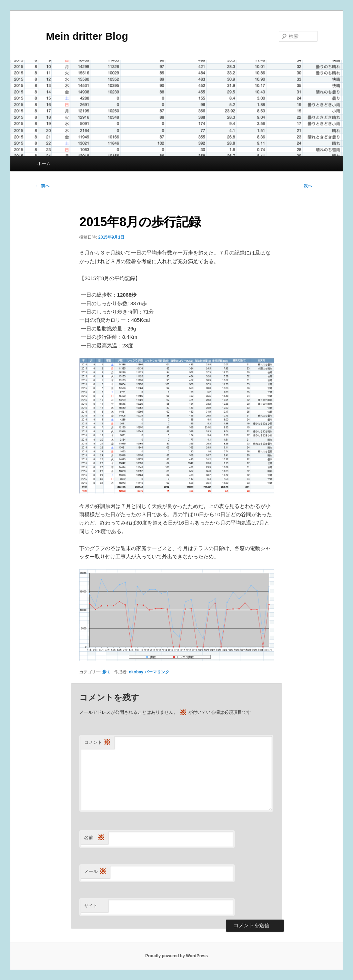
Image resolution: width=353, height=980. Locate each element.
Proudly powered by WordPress (176, 956)
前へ (42, 186)
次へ (310, 186)
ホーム (44, 164)
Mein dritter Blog (82, 36)
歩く (107, 672)
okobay (136, 672)
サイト (91, 906)
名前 (94, 838)
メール (95, 872)
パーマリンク (157, 672)
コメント (98, 743)
